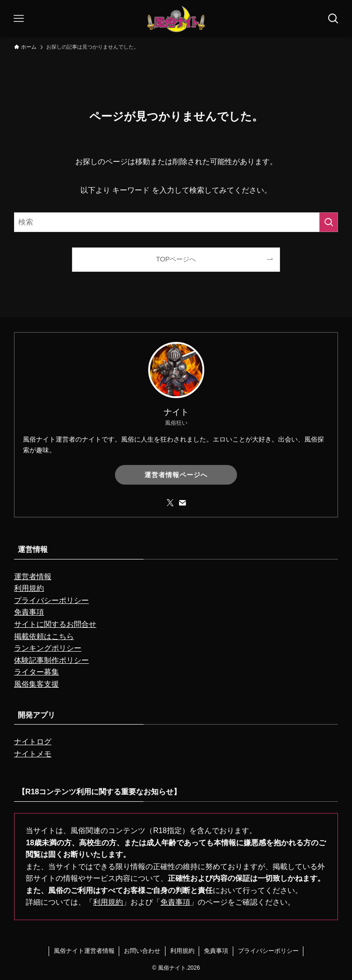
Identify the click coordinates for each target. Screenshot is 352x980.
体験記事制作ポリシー (51, 660)
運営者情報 (33, 577)
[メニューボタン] (19, 19)
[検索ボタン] (333, 19)
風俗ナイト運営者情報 (84, 951)
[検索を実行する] (329, 222)
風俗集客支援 (36, 684)
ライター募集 (36, 672)
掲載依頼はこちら (44, 636)
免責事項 (29, 612)
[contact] (182, 503)
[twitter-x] (170, 503)
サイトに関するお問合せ (55, 624)
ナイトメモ (33, 754)
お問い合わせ (142, 951)
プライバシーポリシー (51, 600)
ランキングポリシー (48, 648)
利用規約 (29, 588)
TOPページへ (176, 259)
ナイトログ (33, 742)
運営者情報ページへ (176, 475)
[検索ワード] (176, 222)
